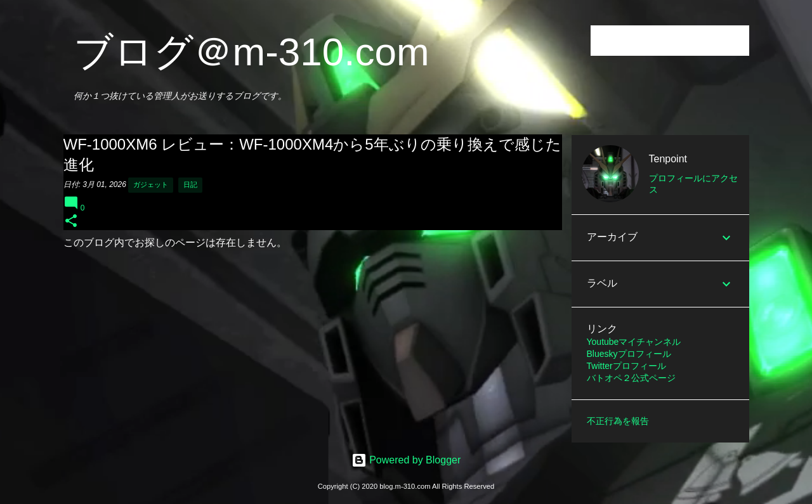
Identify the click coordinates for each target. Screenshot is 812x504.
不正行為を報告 (618, 421)
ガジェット (151, 184)
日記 (190, 184)
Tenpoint (668, 159)
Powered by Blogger (406, 460)
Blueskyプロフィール (629, 354)
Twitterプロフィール (626, 366)
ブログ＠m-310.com (252, 52)
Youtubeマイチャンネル (634, 342)
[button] (71, 222)
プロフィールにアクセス (693, 184)
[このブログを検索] (683, 41)
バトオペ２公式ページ (631, 378)
